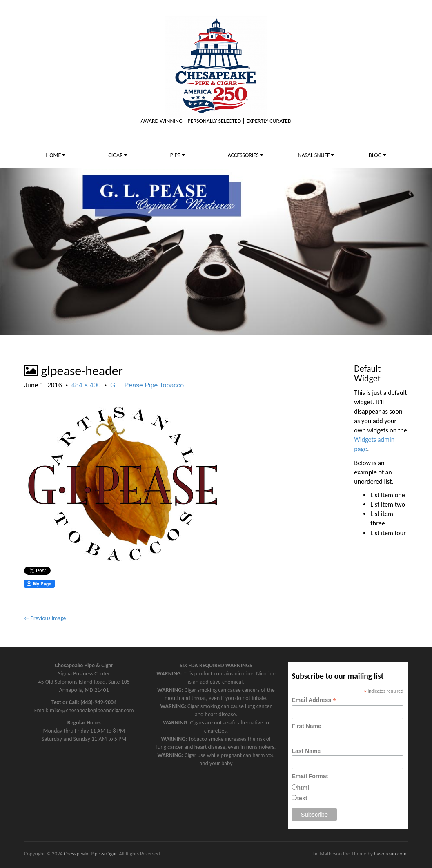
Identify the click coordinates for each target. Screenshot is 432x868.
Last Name (306, 751)
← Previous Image (45, 618)
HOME (56, 155)
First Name (306, 726)
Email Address (314, 700)
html (303, 788)
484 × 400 (86, 385)
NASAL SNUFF (316, 155)
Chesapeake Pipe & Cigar (90, 854)
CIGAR (118, 155)
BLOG (377, 155)
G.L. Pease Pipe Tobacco (147, 385)
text (302, 798)
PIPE (178, 155)
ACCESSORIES (246, 155)
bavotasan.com (390, 854)
